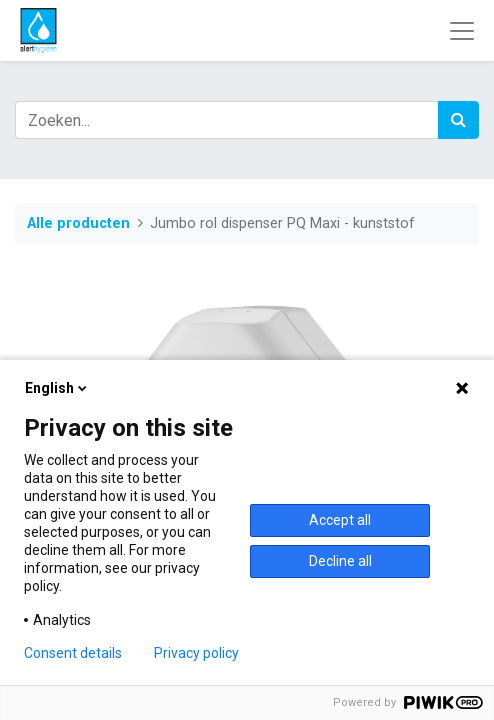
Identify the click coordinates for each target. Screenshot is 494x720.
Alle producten (78, 223)
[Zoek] (458, 120)
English (57, 388)
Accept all (340, 520)
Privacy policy (196, 653)
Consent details (73, 653)
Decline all (340, 561)
